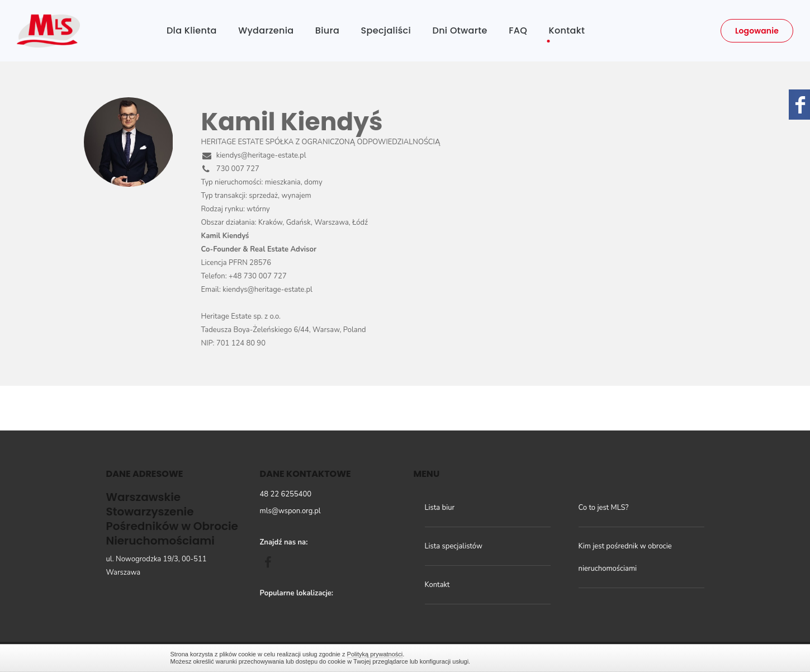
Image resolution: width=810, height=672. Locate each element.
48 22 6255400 (286, 494)
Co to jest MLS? (604, 508)
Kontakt (437, 585)
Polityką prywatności (375, 654)
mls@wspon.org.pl (290, 511)
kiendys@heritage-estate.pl (254, 155)
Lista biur (440, 508)
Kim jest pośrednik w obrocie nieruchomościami (625, 557)
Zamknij (634, 658)
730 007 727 (230, 169)
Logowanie (757, 31)
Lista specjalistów (454, 546)
